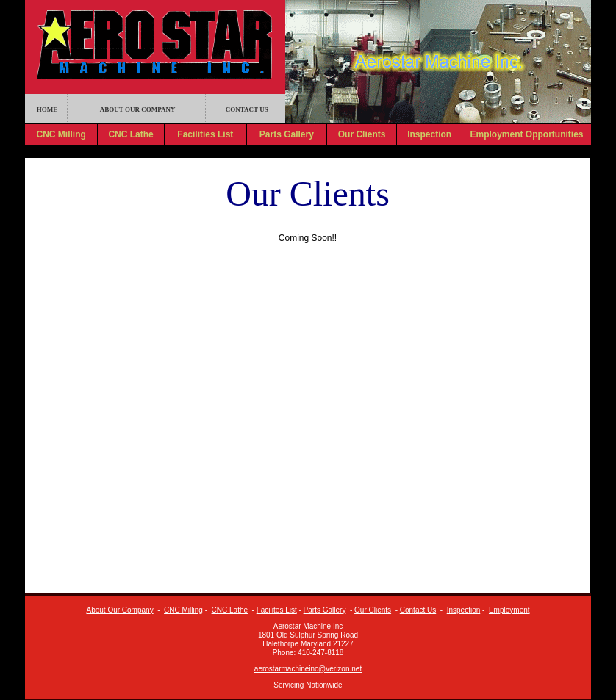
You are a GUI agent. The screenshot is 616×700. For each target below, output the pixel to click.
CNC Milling (61, 134)
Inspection (429, 134)
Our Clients (362, 134)
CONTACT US (247, 109)
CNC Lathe (130, 134)
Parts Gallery (287, 134)
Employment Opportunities (526, 134)
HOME (47, 109)
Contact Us (418, 610)
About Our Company (119, 610)
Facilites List (277, 610)
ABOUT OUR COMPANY (138, 109)
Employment (509, 610)
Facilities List (205, 134)
